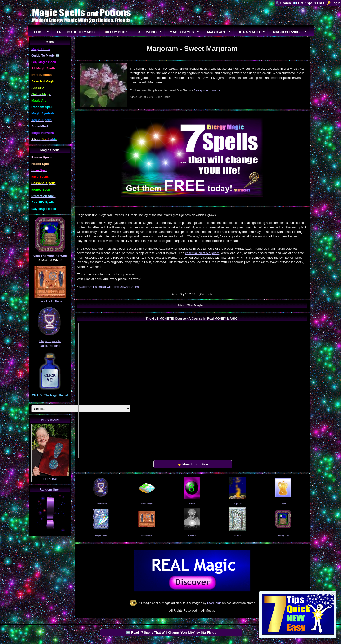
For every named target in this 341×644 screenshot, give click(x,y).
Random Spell (50, 489)
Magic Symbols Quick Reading (50, 341)
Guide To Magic (43, 56)
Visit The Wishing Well (50, 256)
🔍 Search (283, 3)
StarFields (214, 603)
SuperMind (40, 126)
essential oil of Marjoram (202, 253)
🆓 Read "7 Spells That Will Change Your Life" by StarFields (171, 633)
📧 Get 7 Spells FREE (309, 3)
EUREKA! (50, 479)
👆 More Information (193, 464)
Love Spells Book (50, 301)
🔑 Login (334, 3)
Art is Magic (50, 420)
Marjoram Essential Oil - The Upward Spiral (109, 287)
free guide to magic (207, 90)
